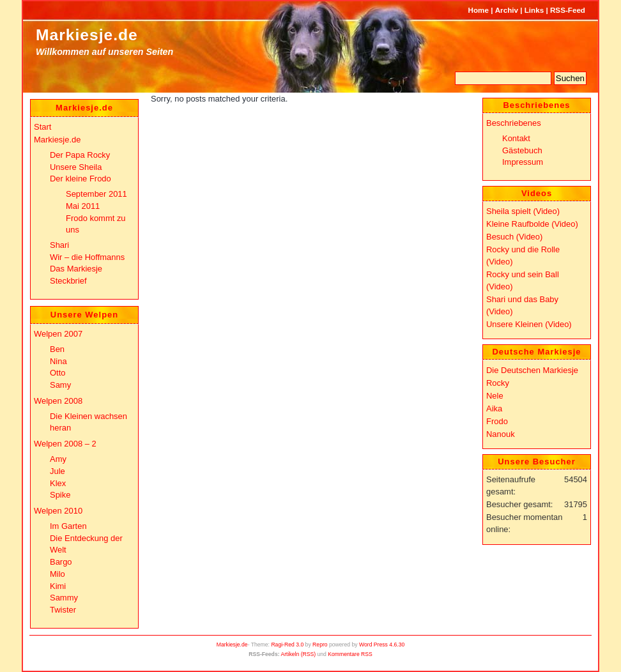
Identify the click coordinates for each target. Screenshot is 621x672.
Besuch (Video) (514, 237)
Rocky (498, 383)
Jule (57, 471)
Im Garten (68, 526)
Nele (495, 396)
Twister (63, 610)
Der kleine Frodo (80, 179)
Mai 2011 (83, 206)
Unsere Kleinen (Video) (529, 324)
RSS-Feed (568, 10)
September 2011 (96, 194)
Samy (60, 385)
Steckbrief (68, 281)
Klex (58, 483)
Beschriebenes (514, 123)
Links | (536, 10)
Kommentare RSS (350, 654)
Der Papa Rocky (80, 155)
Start (42, 127)
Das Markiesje (76, 269)
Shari (59, 245)
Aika (494, 409)
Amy (58, 459)
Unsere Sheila (76, 167)
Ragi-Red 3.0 (287, 645)
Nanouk (501, 434)
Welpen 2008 (58, 401)
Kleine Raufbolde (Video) (532, 224)
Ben (57, 349)
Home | (481, 10)
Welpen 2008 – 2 (65, 444)
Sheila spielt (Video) (523, 211)
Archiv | (509, 10)
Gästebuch (522, 150)
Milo (57, 574)
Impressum (523, 162)
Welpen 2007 (58, 334)
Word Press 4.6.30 (382, 645)
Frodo (497, 421)
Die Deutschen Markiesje (532, 370)
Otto (57, 373)
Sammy (64, 598)
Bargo (61, 562)
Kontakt (516, 138)
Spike (60, 495)
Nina (58, 361)
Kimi (58, 586)
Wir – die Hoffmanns (87, 257)
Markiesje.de (87, 35)
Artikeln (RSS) (298, 654)
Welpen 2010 (58, 511)
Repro (320, 645)
